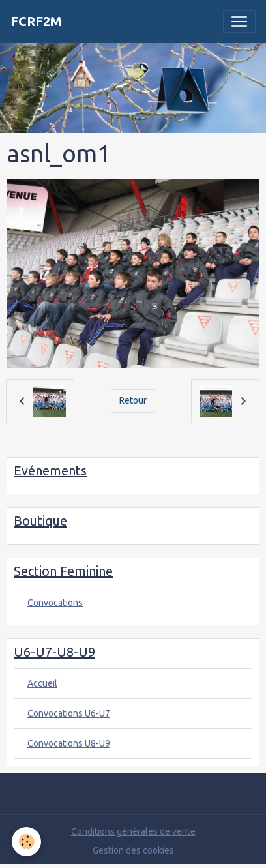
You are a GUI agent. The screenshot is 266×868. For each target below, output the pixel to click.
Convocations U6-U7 (69, 713)
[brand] (36, 22)
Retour (133, 400)
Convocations (55, 603)
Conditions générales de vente (133, 831)
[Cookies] (26, 842)
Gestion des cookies (133, 850)
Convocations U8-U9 (69, 743)
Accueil (42, 683)
